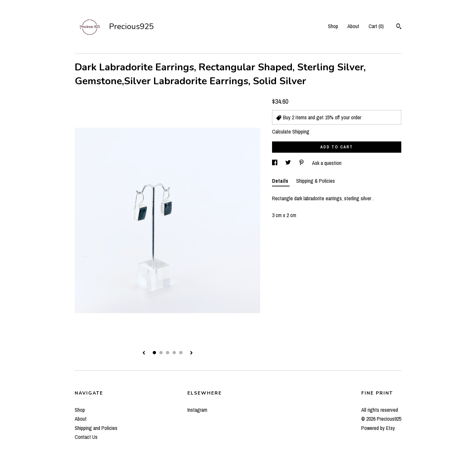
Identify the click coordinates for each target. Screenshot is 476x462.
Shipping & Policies (316, 181)
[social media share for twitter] (289, 163)
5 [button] (181, 353)
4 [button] (174, 353)
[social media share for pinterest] (302, 163)
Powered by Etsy (378, 428)
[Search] (399, 27)
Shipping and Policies (96, 428)
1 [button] (154, 353)
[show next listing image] (191, 353)
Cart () (376, 26)
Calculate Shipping (291, 132)
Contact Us (86, 437)
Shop (333, 26)
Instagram (197, 410)
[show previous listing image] (144, 353)
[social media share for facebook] (275, 163)
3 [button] (168, 353)
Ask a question (327, 163)
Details (281, 181)
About (353, 26)
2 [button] (161, 353)
